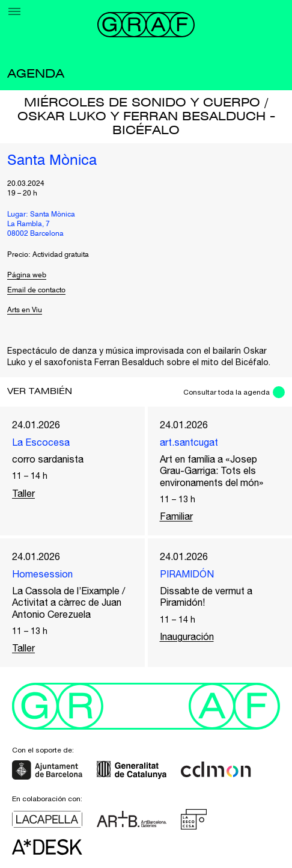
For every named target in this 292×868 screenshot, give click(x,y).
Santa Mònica (52, 161)
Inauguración (187, 636)
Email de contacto (36, 291)
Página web (27, 275)
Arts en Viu (25, 310)
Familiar (176, 516)
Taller (23, 493)
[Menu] (14, 11)
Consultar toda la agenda (227, 392)
